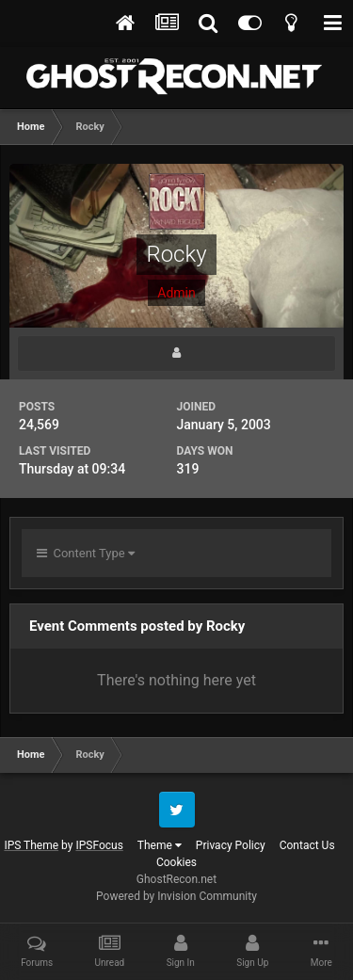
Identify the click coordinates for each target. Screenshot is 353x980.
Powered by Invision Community (176, 896)
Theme (160, 845)
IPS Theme (31, 845)
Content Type (86, 553)
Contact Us (307, 845)
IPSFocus (99, 845)
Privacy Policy (231, 845)
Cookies (176, 862)
